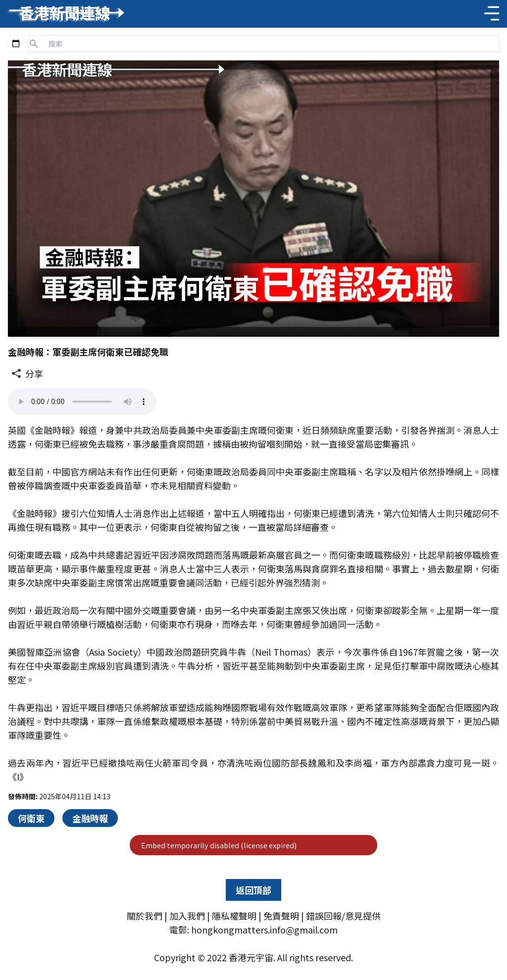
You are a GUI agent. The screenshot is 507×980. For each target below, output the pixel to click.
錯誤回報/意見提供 (343, 916)
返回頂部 (253, 890)
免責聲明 (281, 916)
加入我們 (187, 916)
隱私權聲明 (234, 916)
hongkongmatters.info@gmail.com (264, 929)
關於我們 (145, 916)
